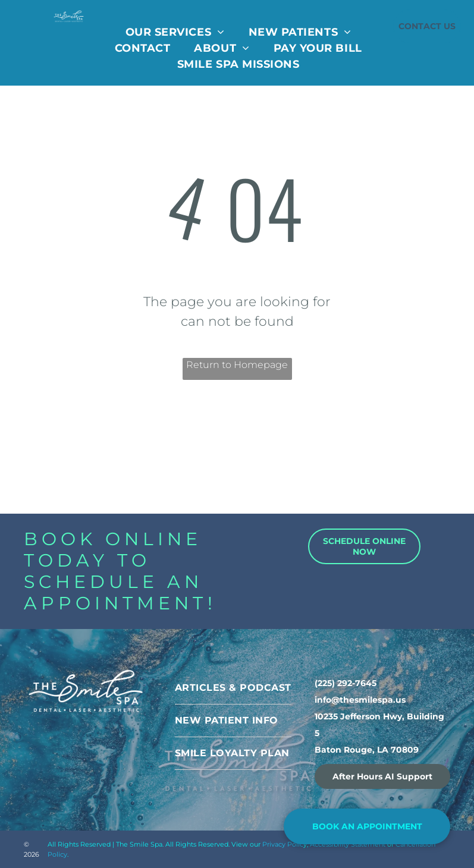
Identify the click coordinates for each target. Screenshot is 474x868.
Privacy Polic (283, 844)
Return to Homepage (237, 365)
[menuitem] (175, 32)
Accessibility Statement (348, 844)
